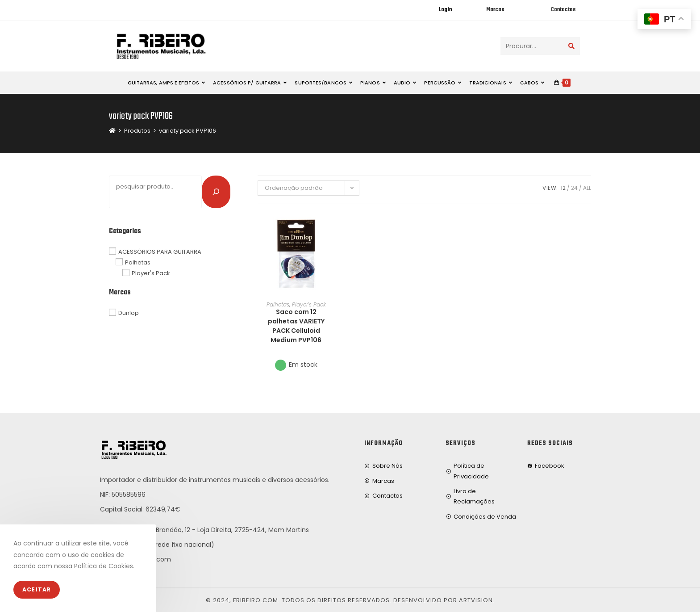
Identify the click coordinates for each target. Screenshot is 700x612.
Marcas (495, 10)
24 (574, 188)
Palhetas (278, 304)
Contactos (563, 10)
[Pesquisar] (216, 192)
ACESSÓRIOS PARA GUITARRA (160, 251)
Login (445, 10)
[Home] (112, 131)
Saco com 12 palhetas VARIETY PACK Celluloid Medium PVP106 (296, 326)
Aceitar (37, 589)
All (587, 188)
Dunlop (129, 313)
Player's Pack (309, 304)
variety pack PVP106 (187, 131)
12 (563, 188)
